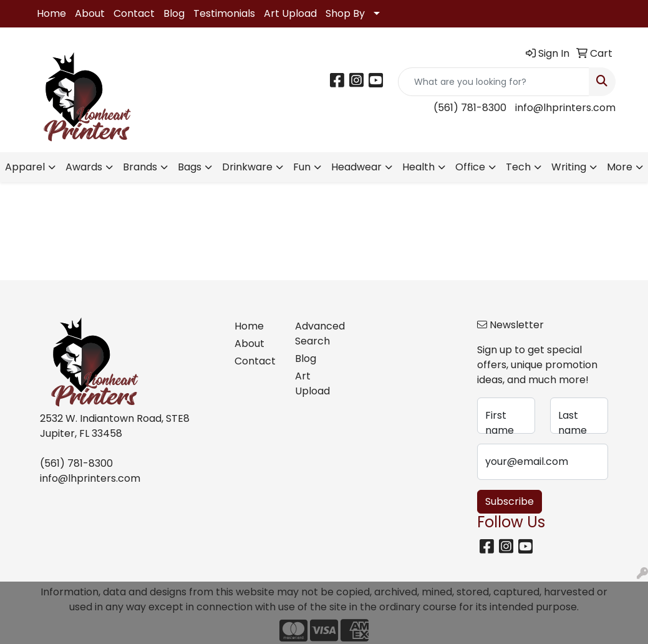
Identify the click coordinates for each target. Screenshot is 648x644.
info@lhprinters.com (565, 108)
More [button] (620, 167)
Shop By (345, 13)
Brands (140, 167)
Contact (134, 13)
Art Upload (290, 13)
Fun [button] (302, 167)
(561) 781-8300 (470, 108)
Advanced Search (318, 334)
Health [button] (418, 167)
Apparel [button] (25, 167)
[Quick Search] (494, 82)
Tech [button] (518, 167)
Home (51, 13)
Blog (174, 13)
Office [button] (470, 167)
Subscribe (510, 501)
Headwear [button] (356, 167)
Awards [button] (84, 167)
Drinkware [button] (247, 167)
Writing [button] (569, 167)
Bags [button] (190, 167)
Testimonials (224, 13)
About (90, 13)
